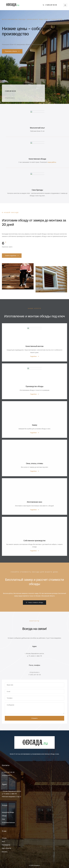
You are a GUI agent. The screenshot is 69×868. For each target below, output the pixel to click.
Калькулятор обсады (8, 809)
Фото (3, 838)
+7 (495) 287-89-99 (8, 769)
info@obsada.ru (7, 772)
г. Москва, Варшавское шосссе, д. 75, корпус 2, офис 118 (12, 789)
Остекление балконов (8, 819)
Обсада (4, 813)
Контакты (5, 849)
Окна (3, 816)
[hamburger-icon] (65, 5)
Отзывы (4, 835)
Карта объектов (6, 845)
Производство (6, 842)
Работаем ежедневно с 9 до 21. (12, 793)
